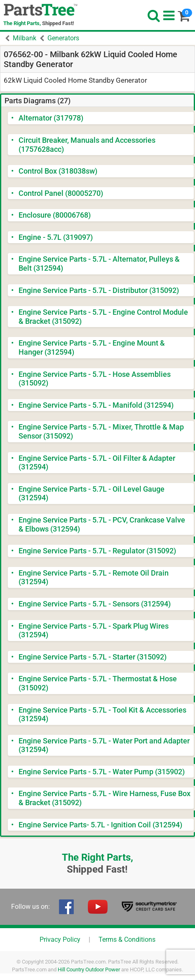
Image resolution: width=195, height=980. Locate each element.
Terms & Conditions (127, 939)
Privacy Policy (60, 939)
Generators (63, 38)
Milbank (25, 38)
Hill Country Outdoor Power (89, 970)
